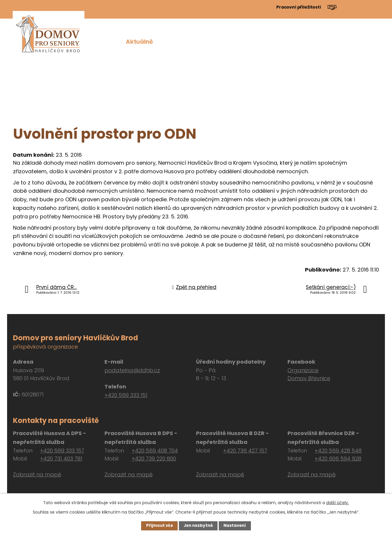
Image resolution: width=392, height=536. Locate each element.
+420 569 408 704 (155, 451)
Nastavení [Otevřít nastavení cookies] (236, 526)
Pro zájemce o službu (216, 42)
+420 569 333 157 (62, 451)
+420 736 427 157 (245, 451)
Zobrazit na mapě (37, 474)
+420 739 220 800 (154, 459)
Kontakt (367, 42)
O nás (169, 42)
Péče (261, 42)
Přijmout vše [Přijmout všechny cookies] (158, 526)
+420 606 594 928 (338, 459)
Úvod (110, 42)
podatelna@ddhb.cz (132, 370)
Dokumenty (293, 42)
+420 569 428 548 (338, 451)
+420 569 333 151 (126, 395)
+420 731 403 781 (61, 459)
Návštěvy (333, 42)
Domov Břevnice (309, 378)
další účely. (338, 502)
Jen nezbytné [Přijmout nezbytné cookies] (198, 526)
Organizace (303, 370)
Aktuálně (139, 42)
